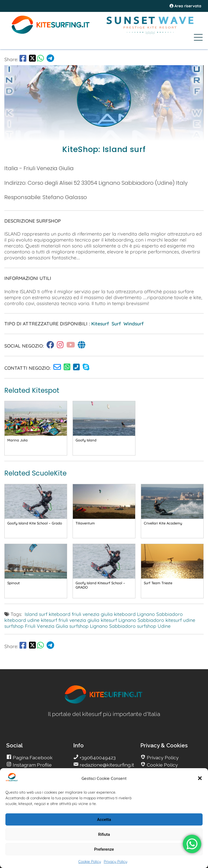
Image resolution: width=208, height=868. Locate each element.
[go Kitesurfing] (52, 346)
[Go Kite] (51, 33)
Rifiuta (104, 834)
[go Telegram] (50, 59)
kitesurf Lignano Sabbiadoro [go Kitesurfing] (132, 620)
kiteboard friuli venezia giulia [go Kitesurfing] (81, 614)
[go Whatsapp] (40, 59)
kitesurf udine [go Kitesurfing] (180, 620)
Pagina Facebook (32, 758)
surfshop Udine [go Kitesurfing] (154, 626)
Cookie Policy (90, 862)
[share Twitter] (32, 59)
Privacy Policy (116, 862)
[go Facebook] (23, 59)
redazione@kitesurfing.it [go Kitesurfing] (106, 765)
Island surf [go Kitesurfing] (36, 614)
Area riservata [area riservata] (185, 6)
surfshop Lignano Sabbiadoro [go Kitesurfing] (103, 626)
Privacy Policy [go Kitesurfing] (162, 758)
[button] (200, 778)
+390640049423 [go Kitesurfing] (97, 758)
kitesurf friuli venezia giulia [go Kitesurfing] (70, 620)
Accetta (104, 820)
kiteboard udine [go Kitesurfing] (22, 620)
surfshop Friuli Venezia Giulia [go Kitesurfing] (36, 626)
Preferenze (104, 849)
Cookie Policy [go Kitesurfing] (162, 765)
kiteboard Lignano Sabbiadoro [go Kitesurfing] (148, 614)
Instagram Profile (32, 765)
